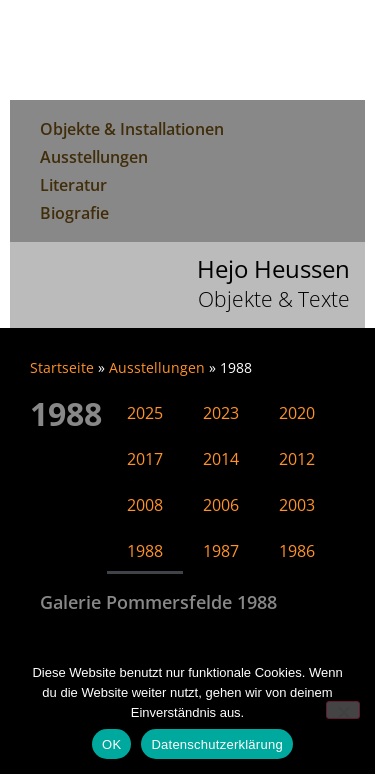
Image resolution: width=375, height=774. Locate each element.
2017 (145, 459)
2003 (297, 505)
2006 (221, 505)
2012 (297, 459)
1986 (297, 551)
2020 (297, 413)
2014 (221, 459)
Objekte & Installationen (132, 129)
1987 (221, 551)
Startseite (62, 367)
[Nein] (343, 710)
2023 (221, 413)
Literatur (73, 185)
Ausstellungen (94, 157)
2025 (145, 413)
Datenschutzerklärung (216, 744)
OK (111, 744)
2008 (145, 505)
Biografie (74, 213)
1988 (145, 551)
